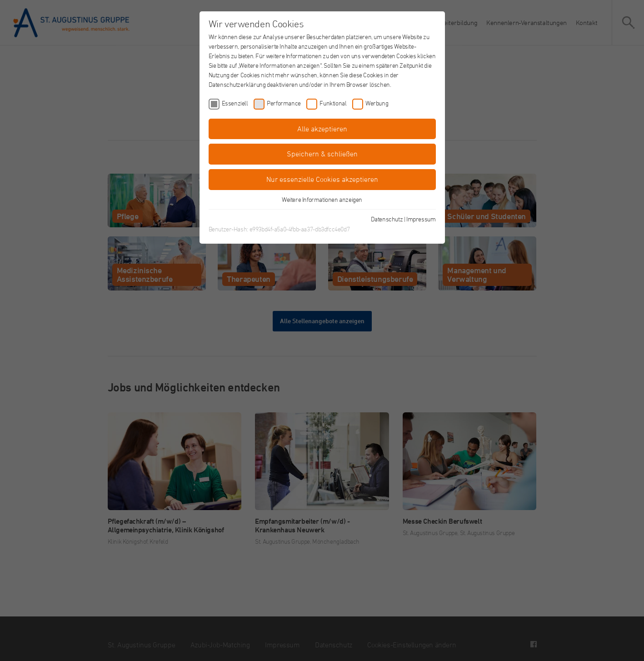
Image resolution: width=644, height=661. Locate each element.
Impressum (421, 219)
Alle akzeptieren (322, 129)
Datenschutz (387, 219)
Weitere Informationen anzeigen (322, 199)
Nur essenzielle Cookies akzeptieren (322, 179)
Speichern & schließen (322, 154)
